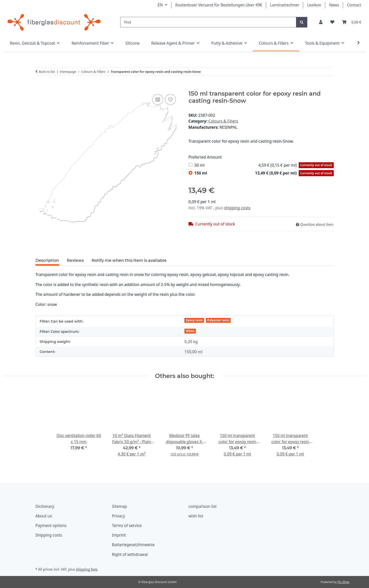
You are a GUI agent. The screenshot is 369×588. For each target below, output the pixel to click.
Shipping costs (49, 535)
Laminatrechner (285, 5)
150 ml (264, 173)
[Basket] (352, 22)
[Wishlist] (332, 22)
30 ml (264, 165)
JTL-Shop (343, 582)
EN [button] (160, 5)
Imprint (119, 535)
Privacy (118, 516)
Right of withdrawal (130, 554)
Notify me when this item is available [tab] (129, 260)
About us (44, 516)
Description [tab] (47, 260)
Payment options (51, 525)
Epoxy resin (194, 320)
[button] (321, 22)
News (334, 5)
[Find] (208, 22)
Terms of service (127, 525)
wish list (196, 516)
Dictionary (45, 506)
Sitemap (119, 506)
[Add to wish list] (170, 100)
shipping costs (237, 208)
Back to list (47, 72)
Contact (354, 5)
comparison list (203, 506)
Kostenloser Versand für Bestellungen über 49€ (219, 5)
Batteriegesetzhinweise (133, 545)
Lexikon (314, 5)
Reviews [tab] (75, 260)
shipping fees (87, 569)
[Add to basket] (39, 88)
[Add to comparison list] (158, 100)
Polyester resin (218, 320)
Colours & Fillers (223, 121)
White (190, 331)
